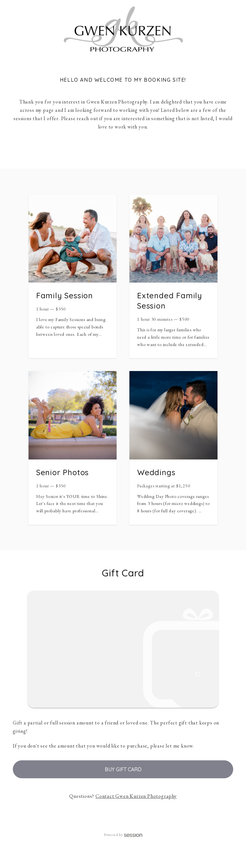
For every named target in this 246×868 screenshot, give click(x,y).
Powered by (123, 835)
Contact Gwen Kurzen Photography (136, 796)
